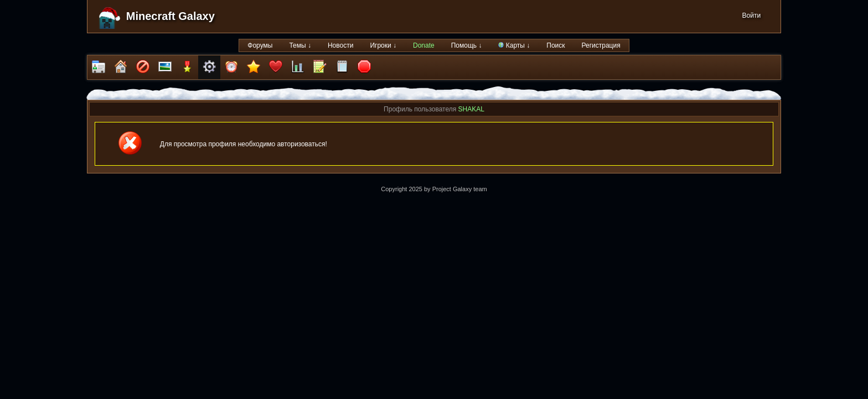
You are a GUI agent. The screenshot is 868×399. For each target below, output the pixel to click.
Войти (752, 16)
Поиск (556, 45)
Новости (340, 45)
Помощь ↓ (467, 45)
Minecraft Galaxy (170, 16)
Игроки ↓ (383, 45)
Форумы (260, 45)
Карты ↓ (514, 45)
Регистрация (601, 45)
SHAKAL (471, 109)
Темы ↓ (300, 45)
